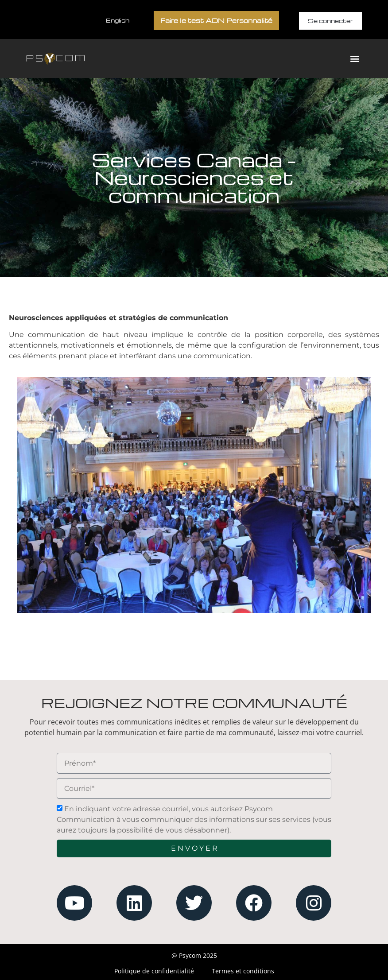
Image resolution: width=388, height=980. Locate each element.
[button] (355, 59)
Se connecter (330, 21)
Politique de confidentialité (154, 971)
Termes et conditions (243, 971)
